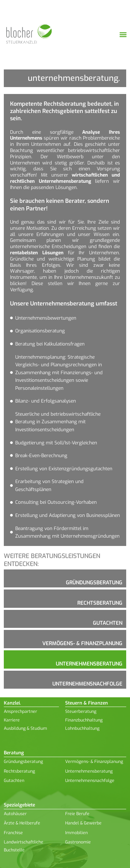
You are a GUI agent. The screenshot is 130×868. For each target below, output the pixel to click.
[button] (123, 35)
